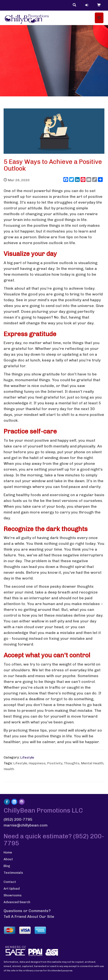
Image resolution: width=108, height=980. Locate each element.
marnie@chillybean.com (26, 825)
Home (8, 852)
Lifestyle (27, 757)
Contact (10, 882)
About (8, 859)
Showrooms (13, 895)
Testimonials (13, 873)
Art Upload (12, 889)
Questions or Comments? (27, 911)
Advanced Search (17, 902)
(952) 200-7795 (18, 819)
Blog (7, 866)
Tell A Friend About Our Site (29, 917)
